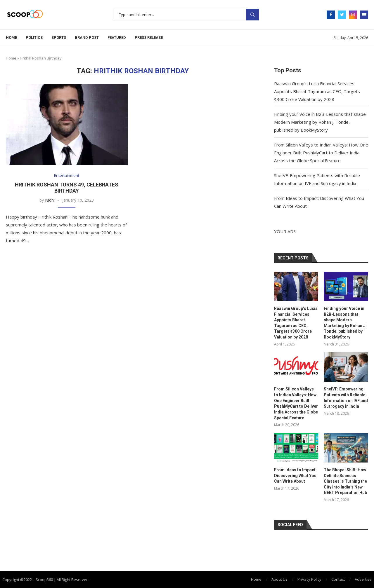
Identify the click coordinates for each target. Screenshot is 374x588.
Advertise (363, 579)
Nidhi (50, 200)
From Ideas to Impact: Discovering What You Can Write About (295, 476)
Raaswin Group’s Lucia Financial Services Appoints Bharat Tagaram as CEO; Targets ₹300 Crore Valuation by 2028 (317, 91)
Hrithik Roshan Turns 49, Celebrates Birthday (67, 188)
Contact (338, 579)
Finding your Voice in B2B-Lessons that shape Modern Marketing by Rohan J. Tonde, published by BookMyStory (320, 122)
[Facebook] (331, 15)
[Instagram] (353, 15)
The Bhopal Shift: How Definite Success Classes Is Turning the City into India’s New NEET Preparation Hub (345, 481)
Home (11, 37)
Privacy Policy (309, 579)
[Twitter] (342, 15)
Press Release (149, 37)
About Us (279, 579)
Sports (59, 37)
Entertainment (67, 176)
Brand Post (87, 37)
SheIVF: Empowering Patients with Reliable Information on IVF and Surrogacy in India (346, 398)
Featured (117, 37)
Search (252, 15)
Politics (34, 37)
